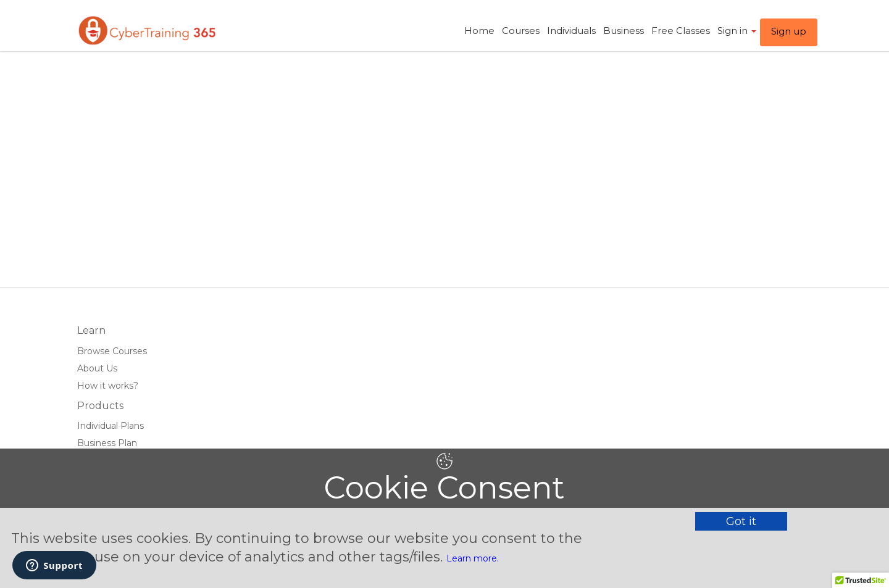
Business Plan (107, 443)
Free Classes (681, 31)
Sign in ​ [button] (737, 31)
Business (624, 31)
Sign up (789, 31)
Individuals (571, 31)
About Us (97, 368)
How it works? (108, 386)
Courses (521, 31)
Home (479, 31)
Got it (741, 521)
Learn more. (473, 558)
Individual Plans (111, 426)
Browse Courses (112, 351)
